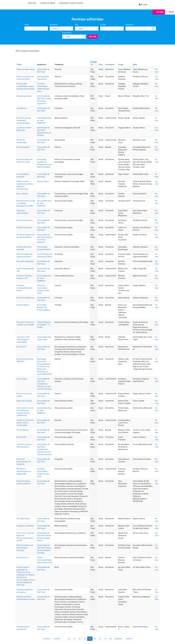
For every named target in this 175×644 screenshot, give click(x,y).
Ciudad (103, 25)
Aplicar (93, 37)
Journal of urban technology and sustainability (23, 339)
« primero (46, 639)
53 (85, 639)
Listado (160, 12)
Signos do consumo (24, 401)
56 (100, 639)
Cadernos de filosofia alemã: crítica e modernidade (25, 423)
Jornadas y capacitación (71, 3)
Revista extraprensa (25, 220)
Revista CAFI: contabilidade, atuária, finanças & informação (26, 86)
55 (95, 639)
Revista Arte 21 (23, 557)
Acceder (143, 5)
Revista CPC (21, 347)
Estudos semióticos (24, 227)
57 (105, 639)
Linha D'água (22, 379)
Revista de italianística (25, 298)
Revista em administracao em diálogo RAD (24, 471)
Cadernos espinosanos (26, 69)
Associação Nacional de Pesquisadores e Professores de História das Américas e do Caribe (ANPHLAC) (44, 367)
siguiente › (119, 639)
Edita (135, 65)
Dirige (121, 65)
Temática (53, 25)
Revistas (32, 3)
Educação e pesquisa (25, 261)
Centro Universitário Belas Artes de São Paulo (45, 560)
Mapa (171, 12)
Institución (130, 25)
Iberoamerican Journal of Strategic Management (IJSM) (26, 203)
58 (111, 639)
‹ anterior (57, 639)
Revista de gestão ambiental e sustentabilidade (24, 120)
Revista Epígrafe (23, 147)
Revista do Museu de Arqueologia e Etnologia (25, 548)
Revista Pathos (43, 181)
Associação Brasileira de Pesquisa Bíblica (43, 307)
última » (129, 639)
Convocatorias (48, 3)
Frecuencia (67, 33)
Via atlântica (21, 108)
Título (27, 25)
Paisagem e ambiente (25, 526)
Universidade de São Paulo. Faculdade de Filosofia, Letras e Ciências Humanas (44, 449)
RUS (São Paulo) (23, 519)
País (77, 25)
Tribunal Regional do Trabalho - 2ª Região (44, 325)
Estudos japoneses (24, 96)
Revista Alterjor (23, 430)
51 (74, 639)
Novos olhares (22, 194)
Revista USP (21, 437)
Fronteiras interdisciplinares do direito (25, 288)
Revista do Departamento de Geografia (24, 462)
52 (79, 639)
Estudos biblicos (23, 305)
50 (69, 639)
